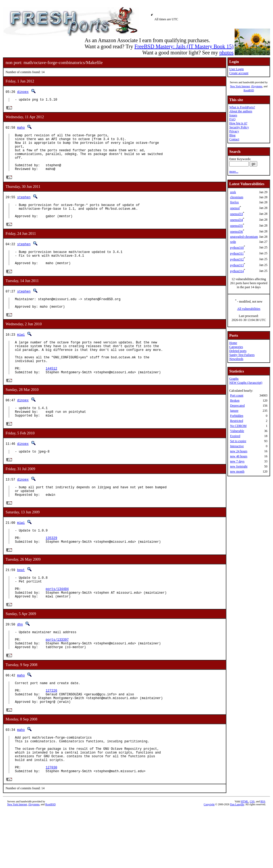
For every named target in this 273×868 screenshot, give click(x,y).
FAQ (232, 119)
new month (237, 471)
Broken (235, 401)
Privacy (234, 131)
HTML (245, 859)
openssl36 (236, 232)
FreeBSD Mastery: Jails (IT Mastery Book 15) (184, 46)
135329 (51, 572)
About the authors (241, 111)
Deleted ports (238, 351)
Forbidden (237, 416)
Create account (239, 73)
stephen (24, 206)
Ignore (234, 411)
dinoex (23, 92)
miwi (21, 353)
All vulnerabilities (249, 309)
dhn (20, 665)
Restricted (237, 421)
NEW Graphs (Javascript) (246, 383)
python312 (237, 259)
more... (234, 172)
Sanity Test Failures (242, 355)
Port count (237, 395)
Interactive (237, 446)
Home (233, 343)
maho (21, 128)
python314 (237, 271)
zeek (233, 192)
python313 (237, 265)
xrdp (233, 242)
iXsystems (257, 86)
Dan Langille (237, 862)
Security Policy (239, 127)
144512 (51, 393)
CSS (252, 859)
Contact (234, 139)
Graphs (234, 379)
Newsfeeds (236, 359)
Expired (235, 436)
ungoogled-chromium (244, 237)
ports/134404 (57, 627)
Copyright (209, 862)
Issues (233, 115)
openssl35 (236, 226)
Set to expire (238, 441)
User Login (236, 69)
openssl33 (236, 214)
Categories (236, 347)
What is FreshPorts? (242, 107)
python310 (237, 248)
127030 (51, 824)
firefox (234, 202)
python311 (237, 253)
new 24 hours (239, 451)
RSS (263, 859)
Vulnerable (237, 431)
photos (226, 53)
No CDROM (238, 426)
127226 (51, 737)
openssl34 (236, 220)
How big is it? (238, 123)
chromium (237, 197)
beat (21, 605)
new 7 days (237, 461)
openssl (235, 208)
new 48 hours (239, 456)
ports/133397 (57, 682)
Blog (232, 135)
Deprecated (237, 406)
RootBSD (249, 90)
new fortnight (239, 466)
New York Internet (240, 86)
